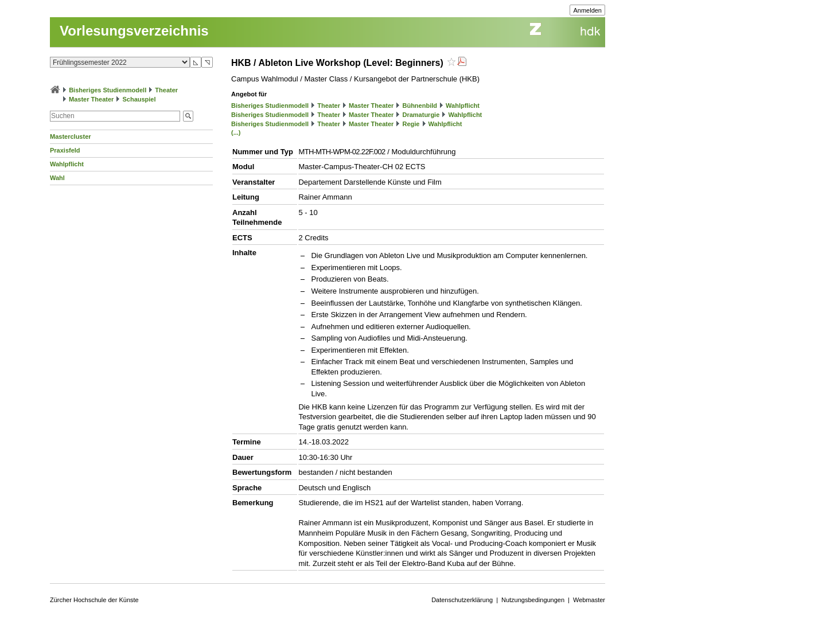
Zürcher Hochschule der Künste (94, 600)
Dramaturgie (421, 115)
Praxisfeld (65, 150)
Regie (411, 124)
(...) (236, 132)
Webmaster (589, 600)
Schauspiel (139, 99)
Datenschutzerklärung (462, 600)
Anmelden (587, 10)
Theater (166, 90)
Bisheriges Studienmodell (108, 90)
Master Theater (91, 99)
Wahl (57, 178)
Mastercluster (71, 136)
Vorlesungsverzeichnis (134, 31)
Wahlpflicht (67, 164)
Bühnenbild (420, 106)
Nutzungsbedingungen (533, 600)
